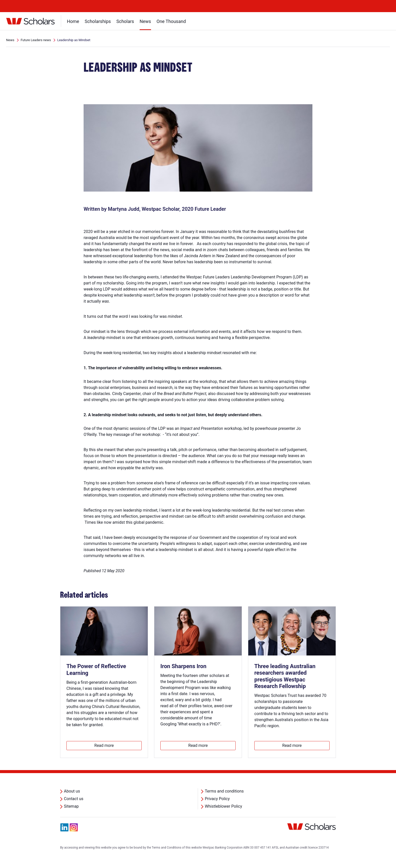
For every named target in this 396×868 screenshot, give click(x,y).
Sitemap (71, 806)
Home (73, 21)
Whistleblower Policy (224, 806)
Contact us (74, 799)
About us (72, 791)
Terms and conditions (224, 791)
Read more (104, 745)
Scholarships (98, 21)
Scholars (125, 21)
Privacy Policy (217, 799)
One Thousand (171, 21)
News (145, 21)
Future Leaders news (36, 40)
